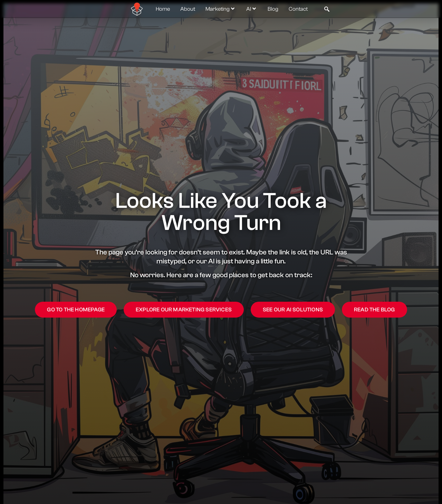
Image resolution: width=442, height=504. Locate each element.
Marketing (221, 9)
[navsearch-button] (327, 9)
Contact (298, 9)
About (188, 9)
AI (252, 9)
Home (163, 9)
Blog (273, 9)
